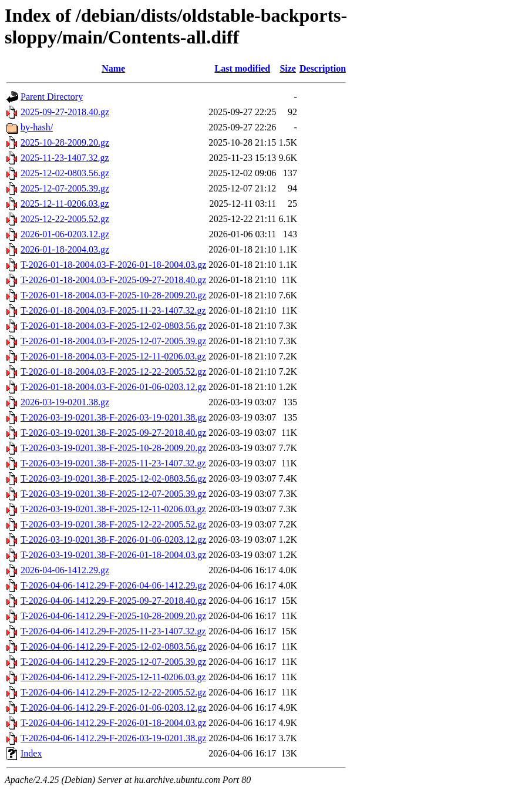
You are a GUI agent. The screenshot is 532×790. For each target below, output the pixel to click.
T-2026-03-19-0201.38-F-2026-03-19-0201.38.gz (113, 417)
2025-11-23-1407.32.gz (65, 158)
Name (113, 68)
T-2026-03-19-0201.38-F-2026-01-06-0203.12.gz (113, 539)
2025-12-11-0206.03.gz (65, 204)
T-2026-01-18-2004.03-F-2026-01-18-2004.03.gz (113, 265)
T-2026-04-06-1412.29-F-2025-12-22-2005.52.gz (113, 692)
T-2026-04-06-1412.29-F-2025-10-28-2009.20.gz (113, 616)
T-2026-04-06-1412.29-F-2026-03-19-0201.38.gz (113, 738)
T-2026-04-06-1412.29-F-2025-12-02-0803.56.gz (113, 646)
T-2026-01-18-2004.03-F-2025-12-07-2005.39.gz (113, 341)
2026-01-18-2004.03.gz (65, 249)
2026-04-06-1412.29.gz (65, 570)
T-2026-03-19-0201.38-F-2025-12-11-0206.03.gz (113, 509)
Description (323, 68)
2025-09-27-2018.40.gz (65, 112)
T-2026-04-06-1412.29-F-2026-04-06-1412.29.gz (113, 585)
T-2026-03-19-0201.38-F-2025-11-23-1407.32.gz (113, 463)
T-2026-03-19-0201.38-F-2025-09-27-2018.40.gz (113, 433)
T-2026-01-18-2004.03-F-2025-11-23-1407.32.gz (113, 310)
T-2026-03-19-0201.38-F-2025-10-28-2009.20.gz (113, 448)
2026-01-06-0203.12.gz (65, 234)
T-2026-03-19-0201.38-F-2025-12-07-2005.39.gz (113, 494)
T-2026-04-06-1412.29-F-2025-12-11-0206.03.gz (113, 677)
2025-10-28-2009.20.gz (65, 142)
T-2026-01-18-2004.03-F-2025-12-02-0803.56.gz (113, 326)
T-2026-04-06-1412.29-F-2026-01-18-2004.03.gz (113, 723)
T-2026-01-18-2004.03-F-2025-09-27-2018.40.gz (113, 280)
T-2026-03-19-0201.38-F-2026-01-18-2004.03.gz (113, 555)
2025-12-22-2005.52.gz (65, 219)
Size (288, 68)
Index (31, 753)
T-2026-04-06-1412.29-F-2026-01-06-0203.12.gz (113, 707)
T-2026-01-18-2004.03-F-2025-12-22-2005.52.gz (113, 372)
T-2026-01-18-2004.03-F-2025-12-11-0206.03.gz (113, 356)
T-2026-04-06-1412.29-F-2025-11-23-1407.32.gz (113, 631)
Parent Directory (52, 97)
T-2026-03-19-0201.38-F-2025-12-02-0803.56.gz (113, 478)
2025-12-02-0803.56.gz (65, 173)
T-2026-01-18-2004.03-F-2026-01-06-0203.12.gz (113, 387)
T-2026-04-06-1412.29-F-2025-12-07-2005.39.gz (113, 662)
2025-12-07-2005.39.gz (65, 188)
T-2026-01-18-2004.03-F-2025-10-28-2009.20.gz (113, 295)
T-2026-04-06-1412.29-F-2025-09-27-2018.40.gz (113, 601)
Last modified (242, 68)
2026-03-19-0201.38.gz (65, 402)
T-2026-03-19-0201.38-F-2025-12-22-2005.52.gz (113, 524)
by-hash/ (37, 127)
